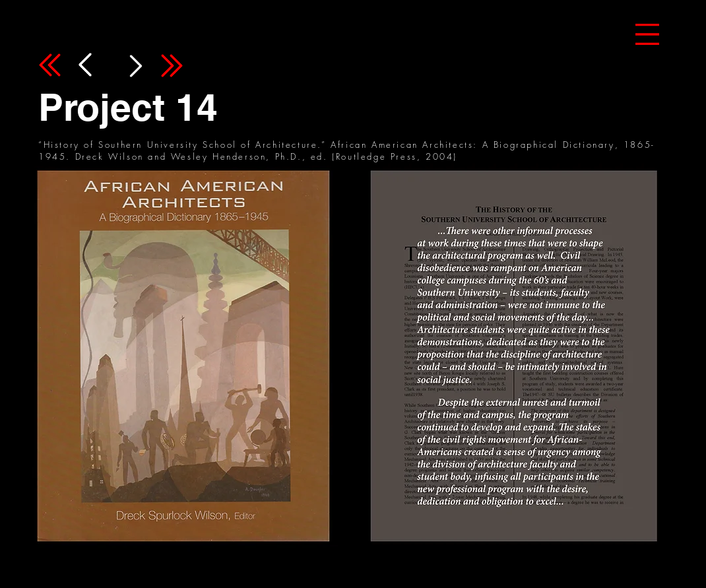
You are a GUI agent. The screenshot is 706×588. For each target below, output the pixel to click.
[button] (647, 34)
